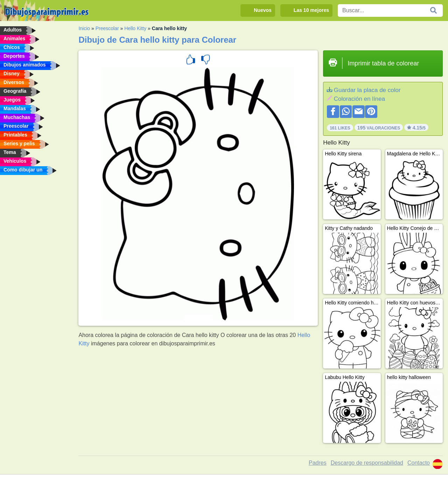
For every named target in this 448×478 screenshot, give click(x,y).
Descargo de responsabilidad (367, 463)
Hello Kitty (135, 28)
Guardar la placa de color (367, 90)
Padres (318, 463)
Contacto (419, 463)
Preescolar (107, 28)
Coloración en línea (359, 99)
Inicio (84, 28)
